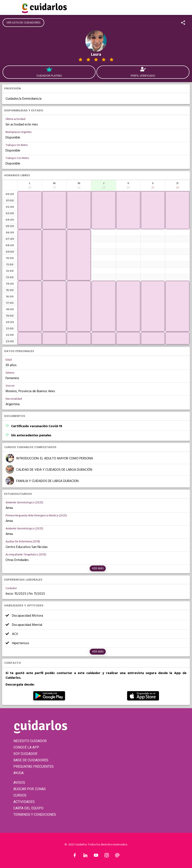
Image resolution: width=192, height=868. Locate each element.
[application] (30, 210)
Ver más (98, 568)
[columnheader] (30, 185)
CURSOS (20, 795)
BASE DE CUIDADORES (31, 760)
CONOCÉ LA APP (26, 747)
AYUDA (19, 773)
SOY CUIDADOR (25, 754)
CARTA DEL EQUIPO (28, 808)
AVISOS (19, 783)
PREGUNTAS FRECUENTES (34, 767)
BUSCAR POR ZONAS (30, 789)
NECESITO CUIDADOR (30, 741)
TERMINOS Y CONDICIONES (35, 815)
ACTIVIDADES (24, 802)
